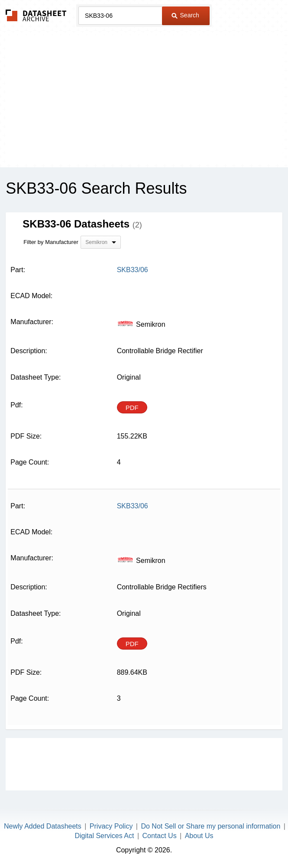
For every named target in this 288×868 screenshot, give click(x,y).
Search (185, 15)
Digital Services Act (105, 836)
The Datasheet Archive (36, 15)
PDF (132, 408)
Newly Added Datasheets (43, 826)
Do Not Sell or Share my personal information (210, 826)
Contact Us (159, 836)
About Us (199, 836)
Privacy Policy (111, 826)
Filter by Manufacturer (51, 242)
